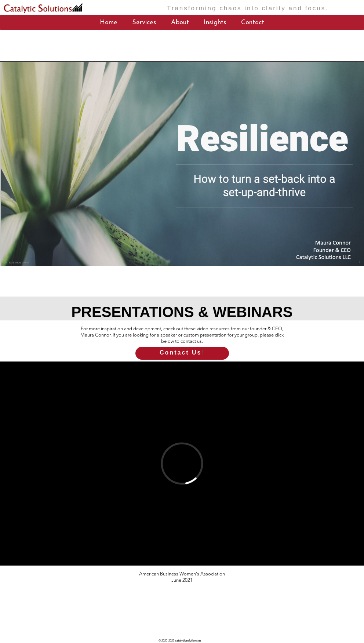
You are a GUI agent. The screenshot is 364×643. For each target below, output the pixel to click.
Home (109, 23)
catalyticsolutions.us (35, 632)
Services (144, 23)
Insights (215, 23)
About (180, 23)
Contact (253, 23)
